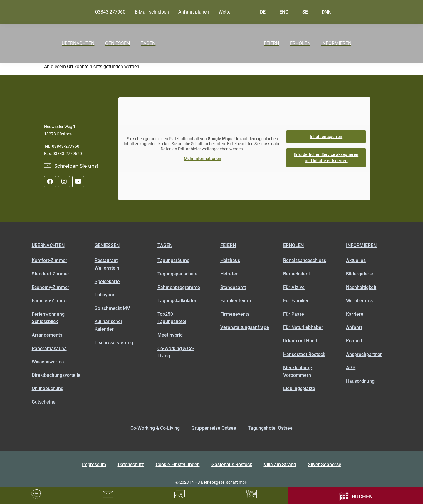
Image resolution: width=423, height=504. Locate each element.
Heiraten (229, 274)
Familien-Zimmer (50, 301)
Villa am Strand (280, 464)
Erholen (293, 245)
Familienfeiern (236, 301)
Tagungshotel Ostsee (270, 428)
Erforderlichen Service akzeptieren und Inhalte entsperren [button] (326, 158)
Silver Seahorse (325, 464)
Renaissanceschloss (305, 260)
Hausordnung (360, 381)
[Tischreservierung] (252, 494)
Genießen (107, 245)
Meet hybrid (170, 335)
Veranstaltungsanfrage (243, 327)
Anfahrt (354, 327)
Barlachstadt (297, 274)
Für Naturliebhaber (303, 327)
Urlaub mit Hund (300, 341)
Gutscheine (44, 402)
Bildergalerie (360, 274)
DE (258, 12)
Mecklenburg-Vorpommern (298, 371)
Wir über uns (359, 301)
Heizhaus (230, 260)
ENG (280, 12)
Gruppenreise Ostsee (214, 428)
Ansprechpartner (364, 354)
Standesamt (233, 287)
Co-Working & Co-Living (176, 352)
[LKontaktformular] (108, 494)
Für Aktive (294, 287)
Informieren (361, 245)
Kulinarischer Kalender (109, 325)
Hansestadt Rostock (304, 354)
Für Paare (294, 314)
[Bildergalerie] (180, 494)
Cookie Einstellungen (178, 464)
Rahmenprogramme (179, 287)
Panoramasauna (49, 348)
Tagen (165, 245)
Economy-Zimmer (51, 287)
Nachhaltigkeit (361, 287)
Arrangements (47, 335)
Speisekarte (107, 282)
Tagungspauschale (177, 274)
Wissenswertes (48, 362)
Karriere (355, 314)
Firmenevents (235, 314)
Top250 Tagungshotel (172, 318)
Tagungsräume (173, 260)
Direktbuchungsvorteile (54, 375)
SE (301, 12)
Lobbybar (105, 295)
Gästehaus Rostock (232, 464)
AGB (351, 368)
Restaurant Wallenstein (107, 264)
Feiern (228, 245)
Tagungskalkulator (177, 301)
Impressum (94, 464)
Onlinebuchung (48, 388)
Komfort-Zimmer (49, 260)
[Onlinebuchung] (355, 497)
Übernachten (48, 245)
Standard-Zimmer (51, 274)
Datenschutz (131, 464)
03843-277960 (66, 146)
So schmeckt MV (112, 308)
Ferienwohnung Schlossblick (48, 318)
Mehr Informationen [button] (203, 159)
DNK (322, 12)
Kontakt (354, 341)
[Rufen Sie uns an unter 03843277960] (36, 494)
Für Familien (296, 301)
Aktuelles (356, 260)
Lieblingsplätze (299, 388)
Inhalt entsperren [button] (326, 137)
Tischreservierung (114, 343)
